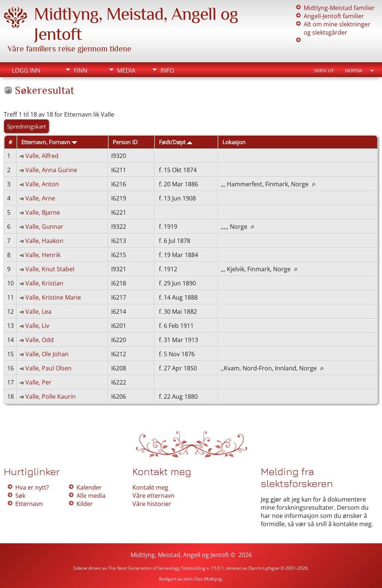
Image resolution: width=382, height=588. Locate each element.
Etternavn (29, 504)
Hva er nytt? (32, 487)
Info (167, 70)
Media (126, 70)
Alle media (91, 496)
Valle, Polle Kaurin (51, 396)
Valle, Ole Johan (47, 354)
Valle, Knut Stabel (50, 269)
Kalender (89, 487)
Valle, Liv (37, 326)
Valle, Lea (38, 312)
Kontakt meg (150, 487)
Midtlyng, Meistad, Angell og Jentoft (180, 555)
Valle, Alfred (42, 156)
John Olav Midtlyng (203, 579)
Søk (20, 496)
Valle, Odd (40, 340)
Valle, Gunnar (44, 227)
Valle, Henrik (43, 255)
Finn (81, 70)
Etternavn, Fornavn (49, 142)
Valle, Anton (42, 184)
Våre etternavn (154, 496)
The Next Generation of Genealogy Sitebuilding (157, 568)
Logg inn (26, 70)
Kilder (85, 504)
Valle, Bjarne (43, 212)
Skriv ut (324, 70)
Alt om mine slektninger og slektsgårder (337, 28)
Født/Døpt (176, 142)
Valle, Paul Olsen (48, 368)
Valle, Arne (40, 198)
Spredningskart (26, 126)
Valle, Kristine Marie (53, 297)
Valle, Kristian (44, 283)
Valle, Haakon (44, 241)
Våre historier (152, 504)
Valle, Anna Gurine (51, 170)
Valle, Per (38, 382)
